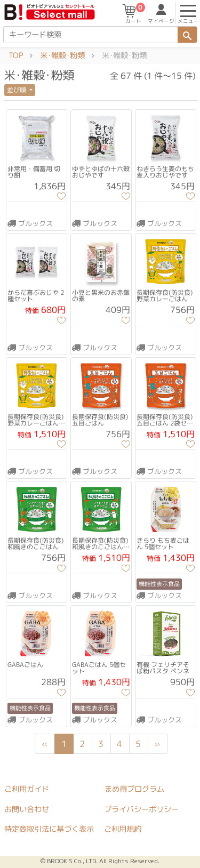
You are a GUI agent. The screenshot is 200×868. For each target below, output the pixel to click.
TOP (16, 55)
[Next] (157, 744)
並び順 (17, 90)
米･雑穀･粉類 (62, 55)
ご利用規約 (123, 829)
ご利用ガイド (27, 789)
